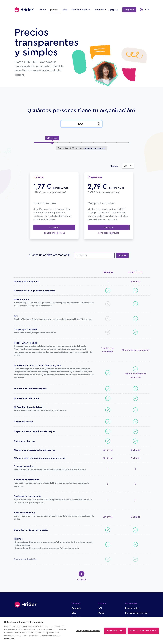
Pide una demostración (136, 613)
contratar (54, 227)
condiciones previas (54, 233)
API (100, 608)
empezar (129, 10)
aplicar (122, 255)
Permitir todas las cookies (143, 631)
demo (43, 10)
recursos (100, 10)
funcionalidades (80, 10)
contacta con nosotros (95, 148)
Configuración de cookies (88, 631)
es (146, 10)
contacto (113, 10)
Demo (101, 613)
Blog (74, 613)
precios (54, 10)
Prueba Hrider (132, 608)
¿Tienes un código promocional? (50, 255)
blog (65, 10)
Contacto (76, 608)
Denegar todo (115, 631)
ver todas (81, 576)
